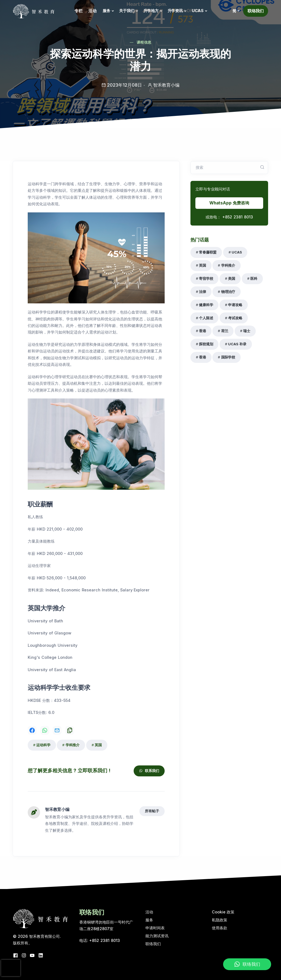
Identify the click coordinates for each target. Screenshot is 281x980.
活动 (92, 11)
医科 (254, 279)
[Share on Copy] (70, 730)
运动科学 (43, 745)
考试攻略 (235, 318)
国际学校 (228, 357)
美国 (232, 279)
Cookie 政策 (223, 912)
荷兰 (225, 331)
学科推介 (73, 745)
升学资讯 (175, 11)
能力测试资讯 (157, 936)
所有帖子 (152, 811)
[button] (236, 11)
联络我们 (256, 11)
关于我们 (127, 11)
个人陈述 (206, 318)
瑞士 (247, 331)
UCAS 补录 (237, 344)
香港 (203, 331)
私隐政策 (220, 920)
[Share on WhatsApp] (45, 730)
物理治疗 (228, 292)
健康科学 (206, 305)
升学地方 (151, 11)
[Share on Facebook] (32, 730)
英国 (98, 745)
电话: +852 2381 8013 (100, 940)
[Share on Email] (57, 730)
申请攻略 (235, 305)
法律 (203, 292)
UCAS (198, 11)
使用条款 (220, 928)
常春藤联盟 (208, 252)
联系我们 (149, 771)
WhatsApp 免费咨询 (229, 203)
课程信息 (144, 42)
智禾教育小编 (57, 809)
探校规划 (206, 344)
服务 (106, 11)
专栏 (78, 11)
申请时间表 (155, 928)
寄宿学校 (206, 279)
